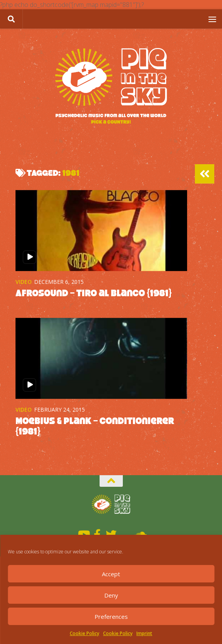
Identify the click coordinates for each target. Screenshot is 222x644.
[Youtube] (83, 534)
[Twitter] (111, 534)
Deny (111, 595)
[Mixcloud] (125, 534)
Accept (111, 574)
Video (24, 282)
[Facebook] (97, 534)
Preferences (111, 617)
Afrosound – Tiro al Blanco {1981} (96, 293)
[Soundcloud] (139, 534)
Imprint (144, 633)
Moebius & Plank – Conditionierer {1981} (98, 426)
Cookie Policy (84, 633)
